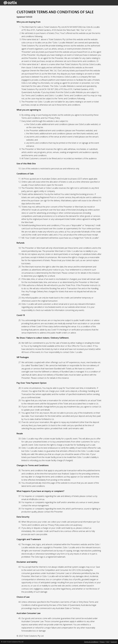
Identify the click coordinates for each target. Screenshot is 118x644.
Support (114, 642)
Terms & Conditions (91, 642)
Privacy (102, 642)
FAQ (108, 642)
